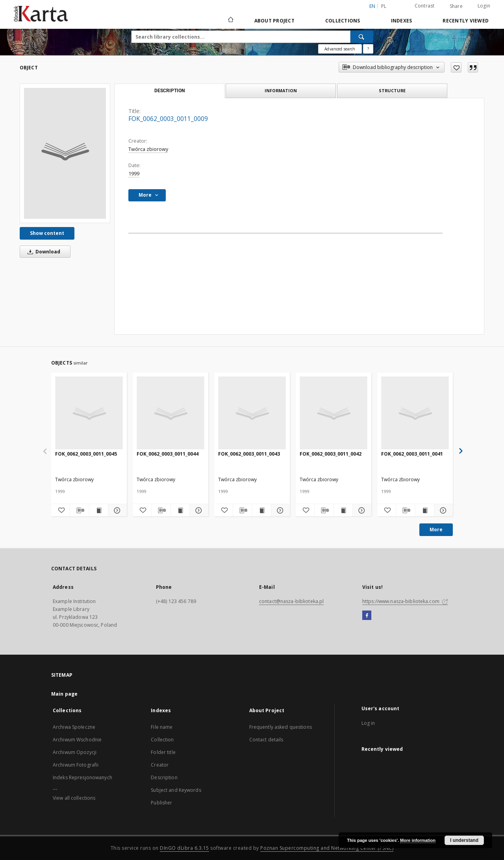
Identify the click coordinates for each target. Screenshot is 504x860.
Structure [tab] (392, 90)
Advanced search (340, 49)
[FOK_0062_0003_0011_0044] (170, 413)
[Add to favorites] (456, 67)
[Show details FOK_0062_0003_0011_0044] (198, 510)
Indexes (402, 21)
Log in (368, 723)
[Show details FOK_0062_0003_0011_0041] (442, 510)
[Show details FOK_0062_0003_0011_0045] (116, 510)
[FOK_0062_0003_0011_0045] (89, 413)
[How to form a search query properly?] (368, 49)
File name (162, 727)
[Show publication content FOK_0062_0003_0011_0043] (262, 510)
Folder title (163, 752)
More (436, 530)
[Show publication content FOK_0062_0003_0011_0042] (343, 510)
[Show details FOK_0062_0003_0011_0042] (361, 510)
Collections (343, 21)
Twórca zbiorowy (148, 149)
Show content (47, 233)
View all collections (74, 798)
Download (43, 252)
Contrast (425, 6)
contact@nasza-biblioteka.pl (291, 601)
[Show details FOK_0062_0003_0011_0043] (279, 510)
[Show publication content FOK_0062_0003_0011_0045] (99, 510)
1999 (134, 174)
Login (484, 6)
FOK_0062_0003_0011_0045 (86, 454)
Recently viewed (466, 21)
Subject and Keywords (176, 790)
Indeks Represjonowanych (82, 777)
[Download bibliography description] (79, 510)
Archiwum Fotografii (76, 765)
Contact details (266, 740)
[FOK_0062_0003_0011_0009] (65, 153)
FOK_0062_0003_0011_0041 (412, 454)
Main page (64, 694)
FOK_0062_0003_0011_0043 (249, 454)
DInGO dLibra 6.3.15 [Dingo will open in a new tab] (184, 848)
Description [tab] (170, 91)
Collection (162, 740)
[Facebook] (367, 616)
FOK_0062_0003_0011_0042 (331, 454)
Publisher (161, 803)
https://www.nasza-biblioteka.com (405, 601)
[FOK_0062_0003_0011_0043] (252, 413)
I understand (464, 840)
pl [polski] (384, 6)
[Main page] (230, 20)
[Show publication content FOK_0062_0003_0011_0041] (425, 510)
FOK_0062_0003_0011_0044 (168, 454)
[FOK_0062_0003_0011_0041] (415, 413)
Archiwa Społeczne (74, 727)
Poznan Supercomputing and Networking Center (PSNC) (327, 848)
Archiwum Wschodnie (77, 740)
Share (456, 6)
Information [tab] (281, 90)
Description (164, 777)
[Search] (362, 37)
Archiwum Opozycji (75, 752)
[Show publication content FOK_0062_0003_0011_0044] (180, 510)
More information (418, 840)
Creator (160, 765)
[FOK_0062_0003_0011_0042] (334, 413)
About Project (274, 21)
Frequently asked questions (281, 727)
